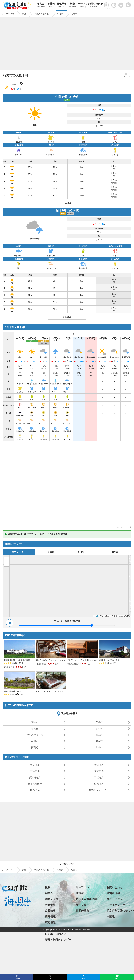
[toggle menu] (129, 4)
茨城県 (60, 870)
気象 (72, 6)
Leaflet (97, 616)
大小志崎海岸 (35, 784)
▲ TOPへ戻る (67, 864)
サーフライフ (8, 870)
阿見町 (35, 747)
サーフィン (83, 6)
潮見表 (40, 6)
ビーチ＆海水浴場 (86, 899)
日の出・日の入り (56, 934)
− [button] (7, 564)
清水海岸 (99, 784)
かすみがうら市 (35, 735)
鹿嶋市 (99, 722)
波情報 (51, 6)
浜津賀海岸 (35, 777)
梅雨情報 (50, 917)
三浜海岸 (99, 777)
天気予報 (62, 6)
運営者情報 (113, 893)
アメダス (50, 928)
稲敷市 (35, 729)
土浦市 (99, 747)
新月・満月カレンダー (58, 940)
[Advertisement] (67, 45)
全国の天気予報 (42, 870)
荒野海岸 (99, 771)
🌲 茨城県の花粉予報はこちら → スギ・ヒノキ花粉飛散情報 (36, 534)
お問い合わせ (94, 6)
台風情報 (50, 911)
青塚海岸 (99, 765)
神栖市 (35, 741)
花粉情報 (50, 922)
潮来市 (35, 722)
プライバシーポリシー (120, 905)
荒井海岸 (35, 771)
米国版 (111, 917)
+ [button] (7, 559)
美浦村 (99, 729)
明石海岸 (35, 790)
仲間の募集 (82, 911)
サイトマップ (115, 899)
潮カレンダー (53, 899)
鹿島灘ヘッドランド (99, 790)
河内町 (99, 741)
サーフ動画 (82, 905)
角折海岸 (35, 765)
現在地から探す (69, 713)
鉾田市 (99, 735)
